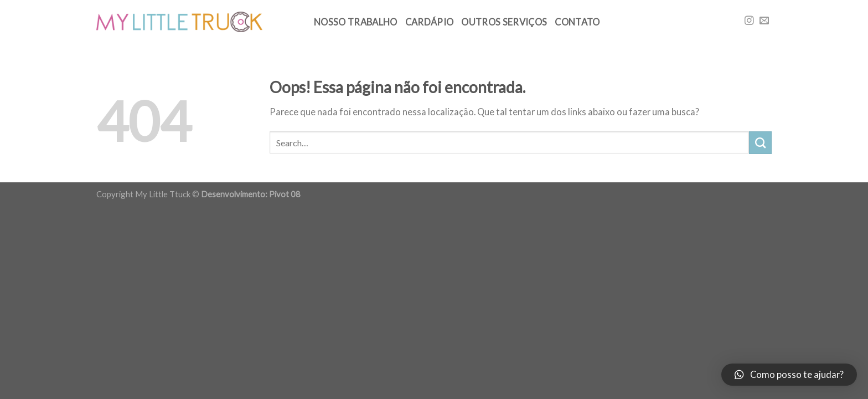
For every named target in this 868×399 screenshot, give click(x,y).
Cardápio (430, 22)
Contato (577, 22)
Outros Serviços (504, 22)
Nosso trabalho (356, 22)
